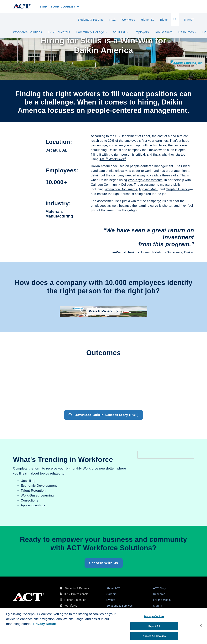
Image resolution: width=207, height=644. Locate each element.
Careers (112, 594)
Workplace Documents (121, 189)
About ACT (113, 588)
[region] (103, 626)
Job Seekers (164, 32)
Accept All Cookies (154, 636)
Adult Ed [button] (120, 32)
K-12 (113, 20)
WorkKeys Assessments (145, 180)
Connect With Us (104, 563)
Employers (141, 32)
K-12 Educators (59, 32)
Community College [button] (91, 32)
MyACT (189, 20)
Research (159, 594)
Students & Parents (90, 20)
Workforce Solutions (28, 32)
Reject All (154, 626)
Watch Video (103, 311)
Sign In (158, 606)
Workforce (128, 20)
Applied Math (148, 189)
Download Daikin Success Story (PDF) (104, 415)
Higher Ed (148, 20)
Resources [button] (187, 32)
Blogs (164, 20)
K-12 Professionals (76, 594)
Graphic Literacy (178, 189)
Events (111, 600)
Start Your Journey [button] (59, 7)
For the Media (162, 600)
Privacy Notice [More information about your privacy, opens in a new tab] (45, 624)
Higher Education (75, 600)
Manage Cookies (154, 616)
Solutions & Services (120, 606)
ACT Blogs (160, 588)
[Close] (201, 625)
